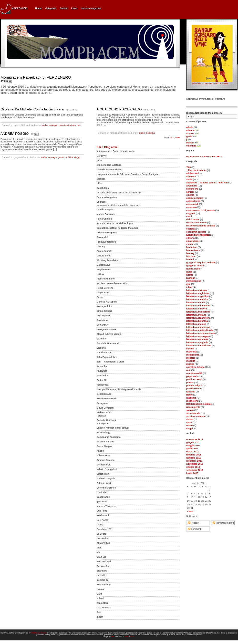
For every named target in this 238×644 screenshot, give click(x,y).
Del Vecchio (103, 566)
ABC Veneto (103, 316)
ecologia (191, 229)
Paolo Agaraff (104, 251)
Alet (99, 548)
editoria (190, 238)
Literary (101, 246)
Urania (100, 589)
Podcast (195, 523)
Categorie (51, 8)
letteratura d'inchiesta (198, 306)
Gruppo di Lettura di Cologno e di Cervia (119, 389)
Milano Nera (103, 455)
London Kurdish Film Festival (113, 428)
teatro (189, 425)
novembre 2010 (195, 464)
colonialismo (193, 201)
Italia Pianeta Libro (107, 357)
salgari (190, 410)
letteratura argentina (197, 296)
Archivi (64, 8)
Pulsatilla (102, 366)
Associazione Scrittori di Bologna (115, 223)
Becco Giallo (104, 585)
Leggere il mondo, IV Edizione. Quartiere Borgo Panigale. (128, 174)
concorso (192, 207)
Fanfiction (102, 320)
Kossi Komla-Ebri (106, 399)
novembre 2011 (195, 439)
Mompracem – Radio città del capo (116, 151)
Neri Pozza (102, 520)
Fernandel (102, 237)
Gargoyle (102, 156)
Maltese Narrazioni (107, 302)
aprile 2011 (192, 449)
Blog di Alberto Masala (109, 334)
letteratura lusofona (197, 321)
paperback (192, 376)
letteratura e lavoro (197, 309)
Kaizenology (103, 432)
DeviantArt (102, 325)
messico (191, 358)
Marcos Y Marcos (106, 506)
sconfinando (193, 413)
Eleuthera (102, 571)
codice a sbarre (195, 198)
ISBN (99, 160)
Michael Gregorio (106, 479)
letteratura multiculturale (200, 330)
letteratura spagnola (197, 342)
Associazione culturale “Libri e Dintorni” (119, 193)
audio (189, 180)
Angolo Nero (104, 269)
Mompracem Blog (225, 523)
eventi (190, 244)
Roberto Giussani (106, 420)
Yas (113, 636)
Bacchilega (103, 188)
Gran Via (101, 557)
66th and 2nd (104, 562)
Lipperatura (103, 293)
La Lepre (101, 534)
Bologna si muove (107, 329)
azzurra (190, 133)
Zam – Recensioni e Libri (110, 362)
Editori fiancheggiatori (199, 235)
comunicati (192, 204)
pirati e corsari (194, 379)
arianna (190, 130)
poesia (190, 382)
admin (190, 127)
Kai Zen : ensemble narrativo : (113, 283)
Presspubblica (105, 306)
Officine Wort (104, 483)
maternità (192, 352)
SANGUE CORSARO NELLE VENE (210, 84)
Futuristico (103, 376)
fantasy (190, 253)
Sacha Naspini (105, 446)
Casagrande (103, 497)
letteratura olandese (197, 339)
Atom (177, 138)
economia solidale (196, 232)
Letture (101, 274)
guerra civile (193, 269)
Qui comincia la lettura (109, 165)
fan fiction (192, 247)
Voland (100, 598)
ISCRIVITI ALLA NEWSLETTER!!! (204, 157)
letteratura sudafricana (199, 346)
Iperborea (102, 502)
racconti (191, 392)
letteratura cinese (196, 303)
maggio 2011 (193, 445)
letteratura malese (196, 324)
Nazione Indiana (105, 442)
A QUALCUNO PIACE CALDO (119, 109)
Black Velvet (103, 543)
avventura (192, 186)
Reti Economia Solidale (199, 404)
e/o (98, 552)
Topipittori (102, 603)
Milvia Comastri (105, 408)
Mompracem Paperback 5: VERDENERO (36, 77)
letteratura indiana (196, 315)
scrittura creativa (196, 416)
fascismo (191, 256)
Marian (190, 143)
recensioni (192, 401)
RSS (172, 138)
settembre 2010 (195, 470)
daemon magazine (91, 8)
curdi (189, 216)
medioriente (193, 355)
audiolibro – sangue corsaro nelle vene (208, 183)
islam (189, 287)
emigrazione (193, 241)
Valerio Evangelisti (107, 469)
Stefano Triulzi (105, 412)
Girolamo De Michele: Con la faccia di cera (32, 109)
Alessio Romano (106, 279)
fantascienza (193, 250)
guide (189, 272)
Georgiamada (104, 394)
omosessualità (194, 373)
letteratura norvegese (198, 336)
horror (190, 275)
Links (74, 8)
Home (38, 8)
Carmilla (101, 339)
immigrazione (194, 281)
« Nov (190, 512)
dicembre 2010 (194, 461)
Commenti (196, 529)
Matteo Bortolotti (106, 214)
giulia (189, 137)
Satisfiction (103, 474)
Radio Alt (102, 380)
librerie (190, 349)
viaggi (190, 429)
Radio (189, 395)
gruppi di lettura (195, 266)
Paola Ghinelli (104, 219)
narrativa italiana (195, 367)
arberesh (191, 176)
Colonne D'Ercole (106, 488)
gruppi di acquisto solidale (201, 263)
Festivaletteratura (106, 242)
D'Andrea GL (104, 465)
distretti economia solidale (201, 226)
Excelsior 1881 (105, 529)
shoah (190, 419)
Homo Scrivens (105, 288)
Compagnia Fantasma (109, 437)
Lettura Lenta (104, 256)
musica (190, 364)
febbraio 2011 (194, 455)
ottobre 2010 (193, 467)
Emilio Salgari (104, 311)
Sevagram (102, 403)
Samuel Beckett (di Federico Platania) (117, 228)
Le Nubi (101, 575)
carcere (190, 192)
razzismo (191, 398)
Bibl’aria (101, 348)
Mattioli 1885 (104, 265)
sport (189, 422)
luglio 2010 (192, 473)
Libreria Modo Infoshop (109, 170)
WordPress (35, 633)
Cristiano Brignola (107, 233)
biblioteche (192, 189)
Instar (100, 617)
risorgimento (193, 407)
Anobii (100, 451)
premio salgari (194, 386)
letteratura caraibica (197, 299)
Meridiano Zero (105, 352)
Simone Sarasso (106, 460)
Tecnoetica (102, 385)
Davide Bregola (105, 210)
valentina (191, 146)
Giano (100, 525)
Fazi (99, 612)
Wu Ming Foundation (108, 260)
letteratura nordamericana (200, 333)
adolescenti (193, 173)
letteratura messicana (198, 327)
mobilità (191, 361)
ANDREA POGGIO (15, 134)
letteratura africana (197, 290)
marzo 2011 (193, 452)
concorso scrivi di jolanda (200, 210)
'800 (188, 167)
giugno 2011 (193, 442)
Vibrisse (101, 179)
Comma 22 (102, 580)
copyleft (191, 213)
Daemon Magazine (107, 197)
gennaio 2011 (194, 458)
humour (191, 278)
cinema (190, 195)
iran (188, 284)
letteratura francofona (198, 312)
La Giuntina (103, 608)
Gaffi (99, 594)
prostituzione (194, 389)
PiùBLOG (102, 371)
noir (188, 370)
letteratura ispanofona (198, 318)
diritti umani (193, 220)
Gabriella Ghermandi (108, 343)
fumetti (190, 259)
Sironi (100, 297)
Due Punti (102, 511)
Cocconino (103, 538)
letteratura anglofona (198, 293)
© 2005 (44, 633)
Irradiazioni (103, 515)
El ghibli (101, 202)
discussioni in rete (196, 223)
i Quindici (102, 492)
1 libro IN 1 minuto (196, 170)
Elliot (99, 183)
